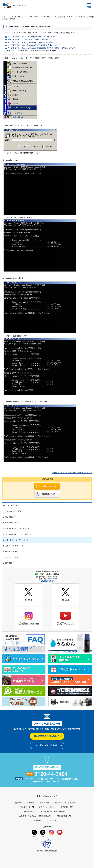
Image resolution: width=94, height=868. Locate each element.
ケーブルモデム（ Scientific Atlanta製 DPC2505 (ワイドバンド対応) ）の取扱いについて (41, 48)
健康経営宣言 (29, 812)
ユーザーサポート (18, 17)
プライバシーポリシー (47, 807)
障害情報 (9, 563)
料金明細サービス (12, 523)
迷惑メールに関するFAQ (14, 546)
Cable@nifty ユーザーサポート (42, 17)
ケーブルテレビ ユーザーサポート (18, 529)
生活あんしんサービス (13, 511)
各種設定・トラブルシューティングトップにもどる (72, 473)
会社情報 (18, 803)
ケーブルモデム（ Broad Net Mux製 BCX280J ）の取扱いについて (33, 37)
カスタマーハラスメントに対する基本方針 (36, 816)
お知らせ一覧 (44, 803)
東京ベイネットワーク (15, 5)
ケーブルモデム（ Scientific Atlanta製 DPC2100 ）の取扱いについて (34, 45)
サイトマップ (51, 821)
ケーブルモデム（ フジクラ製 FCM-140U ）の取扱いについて (31, 40)
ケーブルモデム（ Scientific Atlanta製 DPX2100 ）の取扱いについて (34, 42)
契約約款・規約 (67, 807)
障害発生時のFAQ (12, 552)
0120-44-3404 (47, 774)
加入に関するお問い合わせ (46, 736)
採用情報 (30, 803)
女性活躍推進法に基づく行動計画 (52, 812)
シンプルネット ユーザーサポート (18, 534)
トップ (5, 17)
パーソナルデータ (25, 807)
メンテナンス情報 (12, 557)
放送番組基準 (64, 816)
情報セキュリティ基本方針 (64, 803)
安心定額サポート (12, 517)
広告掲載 (37, 821)
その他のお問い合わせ (46, 746)
